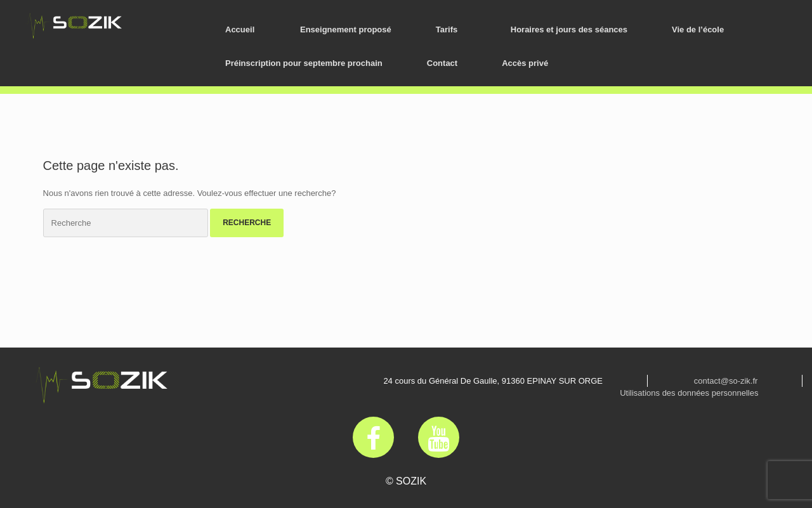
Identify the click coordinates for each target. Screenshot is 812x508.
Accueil (240, 29)
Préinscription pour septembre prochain (304, 63)
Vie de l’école (698, 29)
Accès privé (525, 63)
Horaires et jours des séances (569, 29)
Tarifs (447, 29)
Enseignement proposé (346, 29)
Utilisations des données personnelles (689, 393)
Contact (442, 63)
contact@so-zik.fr (726, 381)
